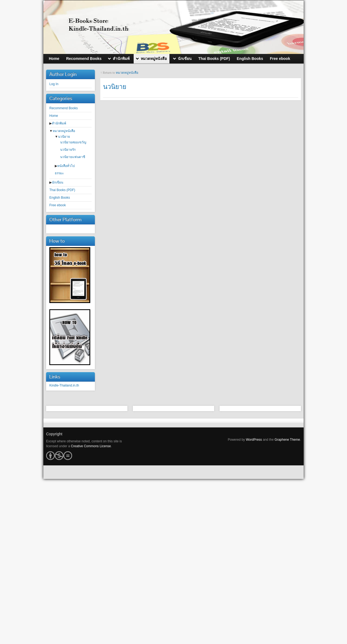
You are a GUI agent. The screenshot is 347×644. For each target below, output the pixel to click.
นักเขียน (57, 182)
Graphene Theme (287, 440)
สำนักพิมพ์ (59, 123)
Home (54, 116)
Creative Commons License (91, 446)
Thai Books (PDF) (62, 190)
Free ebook (58, 205)
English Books (60, 198)
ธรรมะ (59, 173)
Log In (54, 84)
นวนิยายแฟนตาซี (73, 157)
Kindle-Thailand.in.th (64, 385)
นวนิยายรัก (68, 150)
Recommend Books (64, 108)
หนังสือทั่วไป (66, 166)
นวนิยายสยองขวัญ (73, 142)
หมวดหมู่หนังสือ (64, 131)
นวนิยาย (64, 137)
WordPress (254, 440)
